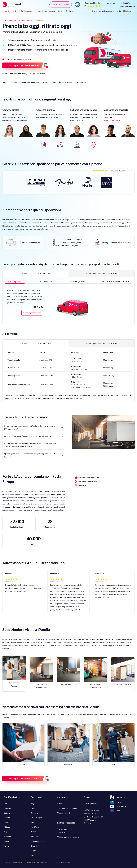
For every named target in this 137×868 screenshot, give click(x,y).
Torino (7, 846)
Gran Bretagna (36, 818)
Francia (33, 808)
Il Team (60, 803)
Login (119, 11)
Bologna (7, 808)
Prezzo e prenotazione (61, 5)
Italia (33, 822)
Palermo (7, 836)
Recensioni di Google (118, 171)
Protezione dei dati (33, 862)
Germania (34, 813)
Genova (7, 822)
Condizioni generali (18, 862)
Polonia (34, 832)
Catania (7, 813)
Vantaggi (14, 82)
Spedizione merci (11, 11)
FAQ (54, 82)
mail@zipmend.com (127, 6)
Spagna (33, 850)
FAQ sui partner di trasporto (68, 837)
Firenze (7, 818)
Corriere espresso (28, 11)
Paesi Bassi (35, 827)
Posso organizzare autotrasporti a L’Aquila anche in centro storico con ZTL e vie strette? (34, 427)
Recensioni (81, 82)
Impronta (44, 862)
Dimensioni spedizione (30, 82)
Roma (6, 841)
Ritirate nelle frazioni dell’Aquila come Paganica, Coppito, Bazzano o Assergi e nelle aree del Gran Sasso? (34, 445)
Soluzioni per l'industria (47, 11)
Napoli (7, 832)
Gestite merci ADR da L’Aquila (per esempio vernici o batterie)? (34, 436)
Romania (34, 846)
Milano (7, 827)
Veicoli (46, 82)
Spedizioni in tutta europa (67, 808)
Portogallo (35, 836)
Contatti (61, 11)
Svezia (33, 855)
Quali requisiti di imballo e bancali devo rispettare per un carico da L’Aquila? (34, 455)
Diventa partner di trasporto (103, 11)
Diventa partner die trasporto (65, 831)
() (127, 3)
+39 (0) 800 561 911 (91, 803)
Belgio (33, 803)
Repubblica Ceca (37, 841)
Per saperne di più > (112, 120)
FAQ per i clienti (63, 813)
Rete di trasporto (66, 82)
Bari (6, 803)
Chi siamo (71, 11)
